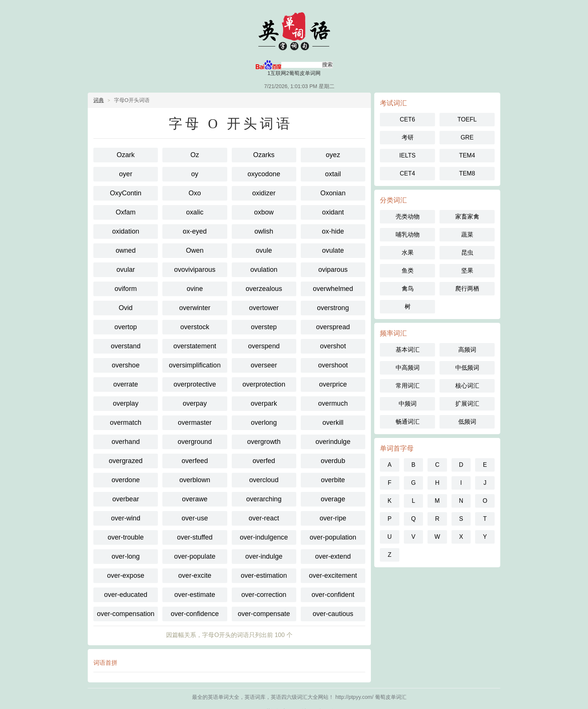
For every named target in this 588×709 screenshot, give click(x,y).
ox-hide (333, 231)
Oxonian (333, 193)
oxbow (264, 212)
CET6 (407, 119)
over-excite (195, 576)
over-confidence (195, 614)
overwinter (195, 308)
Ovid (126, 308)
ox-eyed (195, 231)
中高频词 (408, 368)
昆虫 (467, 253)
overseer (264, 365)
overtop (126, 327)
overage (333, 499)
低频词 (467, 422)
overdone (126, 480)
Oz (195, 155)
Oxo (195, 193)
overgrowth (264, 442)
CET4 (407, 173)
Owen (195, 250)
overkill (333, 423)
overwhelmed (333, 289)
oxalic (195, 212)
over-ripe (333, 518)
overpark (264, 403)
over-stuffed (195, 537)
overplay (126, 403)
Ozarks (264, 155)
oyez (333, 155)
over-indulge (264, 556)
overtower (264, 308)
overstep (264, 327)
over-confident (333, 595)
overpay (195, 403)
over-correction (264, 595)
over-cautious (333, 614)
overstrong (333, 308)
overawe (195, 499)
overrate (126, 384)
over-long (126, 556)
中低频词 (467, 368)
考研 (408, 137)
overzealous (264, 289)
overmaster (195, 423)
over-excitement (333, 576)
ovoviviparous (195, 270)
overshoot (333, 365)
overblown (195, 480)
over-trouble (126, 537)
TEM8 (467, 173)
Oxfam (126, 212)
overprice (333, 384)
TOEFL (467, 119)
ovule (264, 250)
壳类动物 (408, 217)
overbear (126, 499)
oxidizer (264, 193)
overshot (333, 346)
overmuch (333, 403)
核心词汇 (467, 386)
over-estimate (195, 595)
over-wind (126, 518)
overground (195, 442)
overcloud (264, 480)
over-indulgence (264, 537)
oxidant (333, 212)
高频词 (467, 350)
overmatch (126, 423)
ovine (195, 289)
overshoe (126, 365)
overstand (126, 346)
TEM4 (467, 155)
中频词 (408, 404)
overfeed (195, 461)
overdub (333, 461)
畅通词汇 (408, 422)
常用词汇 (408, 386)
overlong (264, 423)
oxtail (333, 174)
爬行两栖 (467, 289)
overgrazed (126, 461)
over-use (195, 518)
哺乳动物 (408, 235)
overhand (126, 442)
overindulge (333, 442)
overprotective (195, 384)
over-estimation (264, 576)
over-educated (126, 595)
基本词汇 (408, 350)
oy (195, 174)
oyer (126, 174)
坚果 (467, 271)
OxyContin (126, 193)
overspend (264, 346)
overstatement (195, 346)
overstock (195, 327)
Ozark (126, 155)
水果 (408, 253)
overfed (264, 461)
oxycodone (264, 174)
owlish (264, 231)
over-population (333, 537)
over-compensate (264, 614)
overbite (333, 480)
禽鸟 (408, 289)
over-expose (126, 576)
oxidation (126, 231)
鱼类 (408, 271)
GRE (467, 137)
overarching (264, 499)
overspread (333, 327)
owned (126, 250)
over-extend (333, 556)
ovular (126, 270)
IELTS (407, 155)
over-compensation (126, 614)
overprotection (264, 384)
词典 (99, 100)
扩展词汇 (467, 404)
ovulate (333, 250)
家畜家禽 (467, 217)
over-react (264, 518)
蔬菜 (467, 235)
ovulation (264, 270)
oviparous (333, 270)
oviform (126, 289)
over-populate (195, 556)
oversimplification (195, 365)
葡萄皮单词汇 (294, 30)
